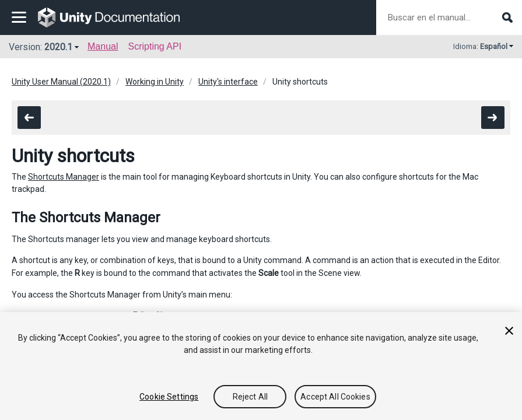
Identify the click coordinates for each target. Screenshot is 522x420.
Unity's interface (228, 82)
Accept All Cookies (335, 397)
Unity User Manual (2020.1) (61, 82)
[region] (261, 366)
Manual (103, 46)
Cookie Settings (169, 397)
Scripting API (155, 46)
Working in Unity (155, 82)
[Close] (509, 331)
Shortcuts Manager (64, 177)
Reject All (250, 397)
